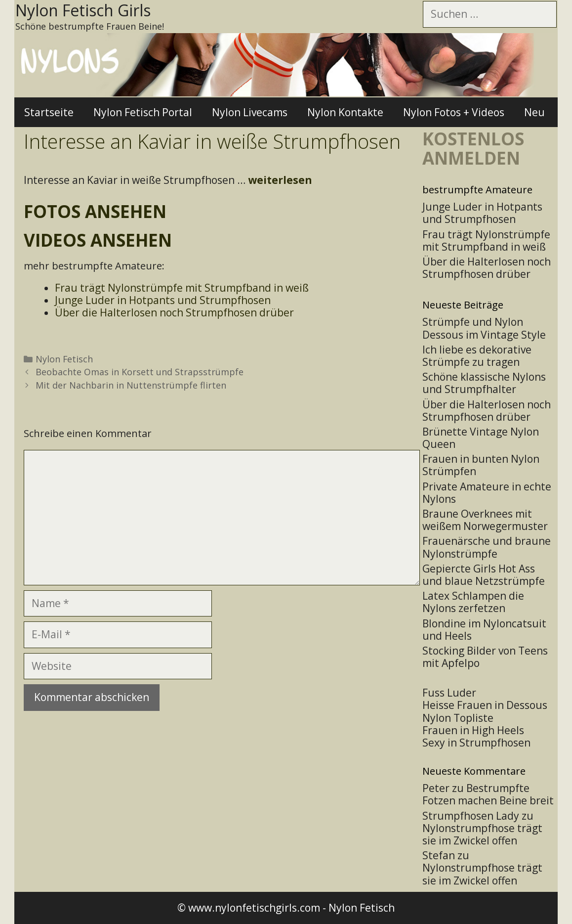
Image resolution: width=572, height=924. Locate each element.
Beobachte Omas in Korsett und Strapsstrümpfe (140, 372)
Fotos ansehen (95, 211)
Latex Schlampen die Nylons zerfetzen (473, 602)
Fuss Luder (449, 693)
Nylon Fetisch (64, 359)
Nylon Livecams (250, 112)
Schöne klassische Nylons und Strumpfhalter (484, 383)
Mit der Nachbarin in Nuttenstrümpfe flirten (131, 385)
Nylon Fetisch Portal (143, 112)
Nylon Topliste (458, 718)
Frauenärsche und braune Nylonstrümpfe (487, 547)
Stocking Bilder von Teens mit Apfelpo (485, 657)
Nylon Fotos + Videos (454, 112)
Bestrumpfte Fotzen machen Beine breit (488, 794)
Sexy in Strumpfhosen (476, 743)
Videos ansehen (98, 240)
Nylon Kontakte (345, 112)
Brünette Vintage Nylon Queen (481, 438)
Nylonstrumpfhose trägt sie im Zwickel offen (482, 834)
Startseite (49, 112)
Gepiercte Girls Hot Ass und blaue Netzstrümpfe (484, 575)
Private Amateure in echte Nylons (487, 493)
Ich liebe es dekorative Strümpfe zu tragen (477, 356)
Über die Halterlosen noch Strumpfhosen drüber (487, 411)
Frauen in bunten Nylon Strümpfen (481, 465)
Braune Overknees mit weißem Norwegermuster (485, 520)
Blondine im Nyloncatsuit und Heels (484, 630)
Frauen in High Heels (473, 730)
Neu (534, 112)
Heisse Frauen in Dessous (485, 705)
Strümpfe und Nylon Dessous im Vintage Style (484, 328)
